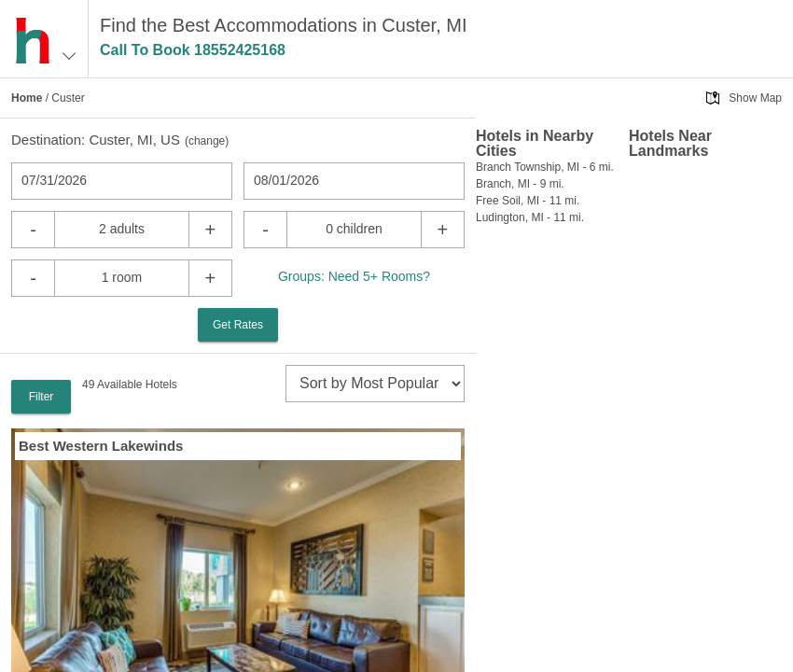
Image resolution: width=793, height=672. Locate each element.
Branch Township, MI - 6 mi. (545, 167)
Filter (42, 397)
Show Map (755, 98)
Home (27, 98)
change (207, 141)
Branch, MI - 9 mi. (520, 184)
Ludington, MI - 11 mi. (530, 217)
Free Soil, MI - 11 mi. (528, 201)
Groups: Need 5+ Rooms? (354, 276)
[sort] (375, 384)
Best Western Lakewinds (101, 446)
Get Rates (238, 325)
